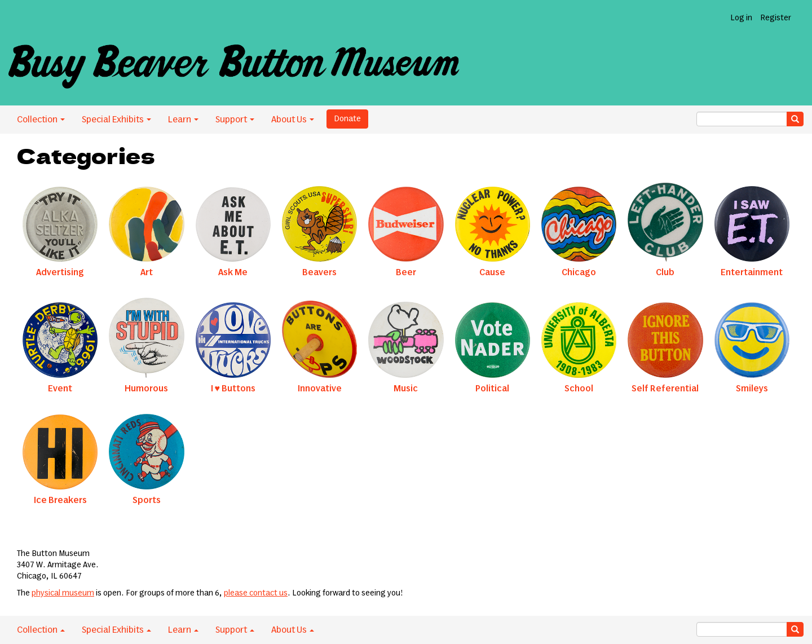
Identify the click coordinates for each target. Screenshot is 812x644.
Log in (741, 18)
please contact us (256, 593)
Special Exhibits (116, 120)
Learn (183, 120)
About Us (293, 120)
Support (235, 120)
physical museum (63, 593)
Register (776, 18)
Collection (41, 120)
